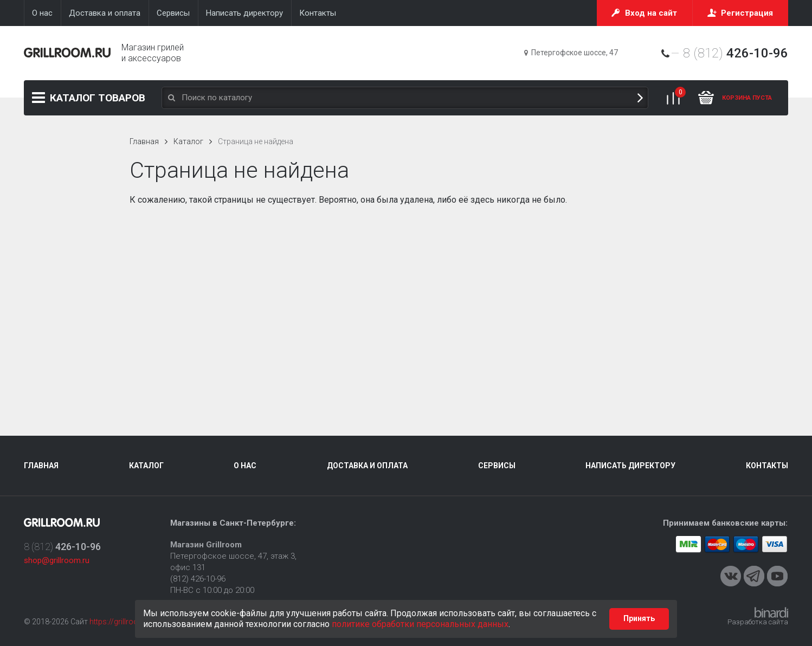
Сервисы (497, 466)
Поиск (640, 98)
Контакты (767, 466)
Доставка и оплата (367, 466)
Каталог (98, 98)
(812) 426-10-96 (198, 579)
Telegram (754, 576)
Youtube (777, 576)
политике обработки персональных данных (420, 624)
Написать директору (630, 466)
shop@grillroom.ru (57, 560)
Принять (639, 618)
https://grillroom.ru (122, 622)
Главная (144, 141)
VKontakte (731, 576)
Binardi (771, 612)
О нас (245, 466)
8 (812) (736, 53)
